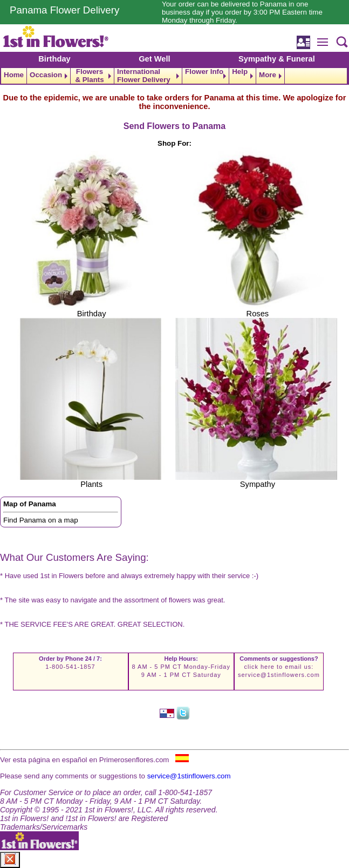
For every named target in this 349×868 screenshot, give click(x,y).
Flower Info (204, 72)
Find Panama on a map (41, 520)
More (268, 75)
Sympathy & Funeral (277, 59)
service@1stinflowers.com (279, 675)
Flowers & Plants (89, 76)
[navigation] (174, 76)
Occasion (46, 75)
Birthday (54, 59)
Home (14, 75)
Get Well (154, 59)
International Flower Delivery (144, 76)
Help (240, 72)
